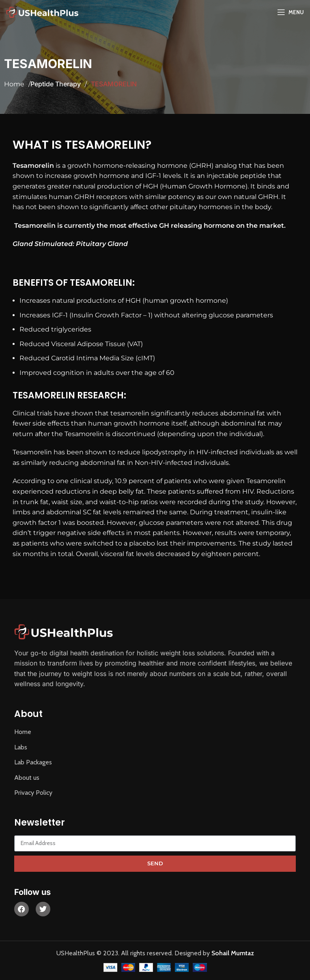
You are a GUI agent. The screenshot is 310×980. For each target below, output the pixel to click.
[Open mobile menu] (291, 12)
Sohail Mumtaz (233, 953)
